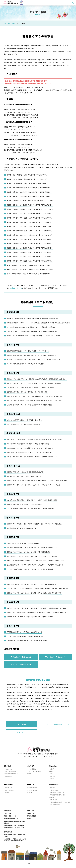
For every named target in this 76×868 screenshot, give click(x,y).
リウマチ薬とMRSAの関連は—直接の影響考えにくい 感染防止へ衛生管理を (31, 327)
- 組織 (51, 774)
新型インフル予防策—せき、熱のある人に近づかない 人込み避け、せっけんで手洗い (34, 485)
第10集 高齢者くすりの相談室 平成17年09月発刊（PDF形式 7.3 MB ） (30, 261)
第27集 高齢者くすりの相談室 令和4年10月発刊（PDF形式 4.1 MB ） (29, 188)
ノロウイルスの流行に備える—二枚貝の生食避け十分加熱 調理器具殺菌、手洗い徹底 (34, 383)
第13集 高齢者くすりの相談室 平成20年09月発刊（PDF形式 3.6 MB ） (30, 248)
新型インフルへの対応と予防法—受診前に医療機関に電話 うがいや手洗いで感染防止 (34, 524)
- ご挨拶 (52, 769)
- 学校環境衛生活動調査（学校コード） (60, 802)
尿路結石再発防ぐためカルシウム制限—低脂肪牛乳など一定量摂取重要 (29, 405)
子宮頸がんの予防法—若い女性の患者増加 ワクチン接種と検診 (27, 392)
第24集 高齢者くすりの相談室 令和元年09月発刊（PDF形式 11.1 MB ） (30, 201)
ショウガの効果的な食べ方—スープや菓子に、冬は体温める (26, 364)
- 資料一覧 (7, 792)
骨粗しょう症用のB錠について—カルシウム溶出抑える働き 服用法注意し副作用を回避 (35, 396)
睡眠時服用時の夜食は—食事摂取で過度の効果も (22, 528)
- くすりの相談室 (31, 769)
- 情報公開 (52, 776)
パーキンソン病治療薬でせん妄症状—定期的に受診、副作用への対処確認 (30, 569)
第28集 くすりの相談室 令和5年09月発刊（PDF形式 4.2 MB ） (27, 183)
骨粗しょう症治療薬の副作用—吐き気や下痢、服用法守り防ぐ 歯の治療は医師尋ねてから (36, 561)
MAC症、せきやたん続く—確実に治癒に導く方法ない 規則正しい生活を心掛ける (33, 457)
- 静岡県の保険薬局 (32, 788)
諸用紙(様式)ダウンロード (11, 819)
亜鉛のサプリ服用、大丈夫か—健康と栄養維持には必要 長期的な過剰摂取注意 (32, 331)
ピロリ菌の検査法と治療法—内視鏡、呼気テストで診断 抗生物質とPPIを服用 (32, 500)
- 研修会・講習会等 (9, 790)
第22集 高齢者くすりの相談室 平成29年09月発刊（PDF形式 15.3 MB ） (30, 209)
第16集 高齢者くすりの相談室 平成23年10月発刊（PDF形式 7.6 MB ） (30, 235)
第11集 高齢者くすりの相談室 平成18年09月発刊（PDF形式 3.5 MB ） (30, 257)
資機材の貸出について (10, 816)
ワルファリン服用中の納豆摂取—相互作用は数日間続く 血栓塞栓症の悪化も (31, 509)
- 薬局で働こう (31, 792)
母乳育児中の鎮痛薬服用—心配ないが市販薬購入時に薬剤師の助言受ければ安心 (32, 548)
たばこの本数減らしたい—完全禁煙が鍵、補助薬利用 (24, 424)
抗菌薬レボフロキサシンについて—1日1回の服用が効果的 (25, 472)
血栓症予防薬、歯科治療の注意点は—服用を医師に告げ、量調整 (27, 641)
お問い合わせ (7, 811)
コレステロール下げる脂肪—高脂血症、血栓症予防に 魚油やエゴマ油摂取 (31, 388)
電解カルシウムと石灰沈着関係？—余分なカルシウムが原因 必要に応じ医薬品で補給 (34, 440)
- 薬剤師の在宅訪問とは (10, 774)
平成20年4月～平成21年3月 (21, 664)
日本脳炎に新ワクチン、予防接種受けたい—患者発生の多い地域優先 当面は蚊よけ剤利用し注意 (38, 589)
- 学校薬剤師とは (54, 790)
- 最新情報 (52, 788)
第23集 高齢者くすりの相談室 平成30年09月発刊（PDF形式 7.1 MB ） (30, 205)
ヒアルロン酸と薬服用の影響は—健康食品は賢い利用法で (25, 636)
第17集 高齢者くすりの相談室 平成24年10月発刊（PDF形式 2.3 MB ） (30, 231)
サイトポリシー (31, 813)
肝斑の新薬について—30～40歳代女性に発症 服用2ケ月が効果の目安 (29, 452)
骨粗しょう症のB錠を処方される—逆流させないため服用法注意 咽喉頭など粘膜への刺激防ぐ (37, 379)
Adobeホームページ (16, 288)
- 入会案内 (52, 779)
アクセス (29, 819)
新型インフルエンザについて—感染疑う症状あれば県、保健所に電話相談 (30, 617)
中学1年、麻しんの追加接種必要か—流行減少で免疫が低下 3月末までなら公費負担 (34, 336)
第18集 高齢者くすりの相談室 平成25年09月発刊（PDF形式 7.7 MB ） (30, 226)
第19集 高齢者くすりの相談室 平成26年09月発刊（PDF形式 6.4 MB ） (30, 222)
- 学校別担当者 (53, 800)
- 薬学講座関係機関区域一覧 (57, 795)
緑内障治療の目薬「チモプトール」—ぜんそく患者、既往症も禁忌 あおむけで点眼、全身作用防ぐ (38, 323)
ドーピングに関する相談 (55, 724)
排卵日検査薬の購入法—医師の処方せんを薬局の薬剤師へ (25, 504)
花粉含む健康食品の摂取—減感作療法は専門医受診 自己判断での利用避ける (31, 355)
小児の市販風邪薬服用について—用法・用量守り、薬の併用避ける (28, 351)
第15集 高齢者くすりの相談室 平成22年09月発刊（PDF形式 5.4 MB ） (30, 239)
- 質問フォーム (31, 774)
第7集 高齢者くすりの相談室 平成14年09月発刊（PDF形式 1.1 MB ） (29, 274)
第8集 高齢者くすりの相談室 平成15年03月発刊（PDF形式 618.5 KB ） (30, 269)
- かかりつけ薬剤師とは (10, 771)
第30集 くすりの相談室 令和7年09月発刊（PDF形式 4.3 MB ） (27, 175)
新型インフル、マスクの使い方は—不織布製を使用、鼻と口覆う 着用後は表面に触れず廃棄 (36, 608)
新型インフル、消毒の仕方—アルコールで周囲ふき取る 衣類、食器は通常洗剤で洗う (34, 593)
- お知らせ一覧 (8, 769)
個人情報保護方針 (31, 816)
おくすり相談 (12, 23)
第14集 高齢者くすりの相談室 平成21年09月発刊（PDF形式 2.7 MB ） (30, 244)
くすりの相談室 (21, 724)
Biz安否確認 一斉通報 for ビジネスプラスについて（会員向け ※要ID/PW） (15, 840)
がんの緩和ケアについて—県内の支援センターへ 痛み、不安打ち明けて (30, 448)
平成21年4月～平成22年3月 (55, 657)
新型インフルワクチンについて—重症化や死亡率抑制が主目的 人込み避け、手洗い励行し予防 (37, 481)
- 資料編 (52, 797)
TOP (5, 23)
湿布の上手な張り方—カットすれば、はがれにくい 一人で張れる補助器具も (31, 584)
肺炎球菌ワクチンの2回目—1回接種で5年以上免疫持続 (24, 476)
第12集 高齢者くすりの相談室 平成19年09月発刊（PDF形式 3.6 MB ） (30, 252)
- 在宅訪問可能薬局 (32, 790)
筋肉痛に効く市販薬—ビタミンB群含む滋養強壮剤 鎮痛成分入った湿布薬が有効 (33, 318)
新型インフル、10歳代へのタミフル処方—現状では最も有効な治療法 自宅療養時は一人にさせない (38, 612)
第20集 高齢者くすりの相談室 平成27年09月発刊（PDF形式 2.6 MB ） (30, 218)
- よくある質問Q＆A (55, 804)
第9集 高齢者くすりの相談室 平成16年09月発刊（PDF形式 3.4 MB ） (29, 265)
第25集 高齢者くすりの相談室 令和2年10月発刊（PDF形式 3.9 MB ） (29, 196)
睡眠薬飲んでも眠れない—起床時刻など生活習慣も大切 (24, 632)
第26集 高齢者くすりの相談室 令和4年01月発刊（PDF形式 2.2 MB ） (29, 192)
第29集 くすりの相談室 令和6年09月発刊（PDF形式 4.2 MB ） (27, 179)
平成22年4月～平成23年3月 (21, 657)
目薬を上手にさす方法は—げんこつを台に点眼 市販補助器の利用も (29, 552)
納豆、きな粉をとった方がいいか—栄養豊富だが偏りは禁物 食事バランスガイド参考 (34, 400)
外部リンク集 (7, 813)
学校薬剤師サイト (54, 785)
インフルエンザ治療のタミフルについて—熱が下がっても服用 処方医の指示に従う (33, 359)
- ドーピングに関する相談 (34, 771)
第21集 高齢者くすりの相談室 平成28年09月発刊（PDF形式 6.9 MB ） (30, 214)
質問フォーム (21, 733)
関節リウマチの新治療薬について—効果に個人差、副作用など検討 (28, 444)
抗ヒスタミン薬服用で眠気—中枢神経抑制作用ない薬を (24, 420)
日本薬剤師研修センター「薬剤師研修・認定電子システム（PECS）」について (15, 827)
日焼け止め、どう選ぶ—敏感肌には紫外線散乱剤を (23, 543)
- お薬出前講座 (8, 776)
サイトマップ (30, 811)
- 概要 (51, 771)
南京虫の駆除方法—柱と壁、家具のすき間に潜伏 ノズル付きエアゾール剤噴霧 (32, 556)
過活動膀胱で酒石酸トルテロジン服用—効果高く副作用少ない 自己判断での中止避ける (35, 565)
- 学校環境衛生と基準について (58, 792)
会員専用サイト (8, 832)
